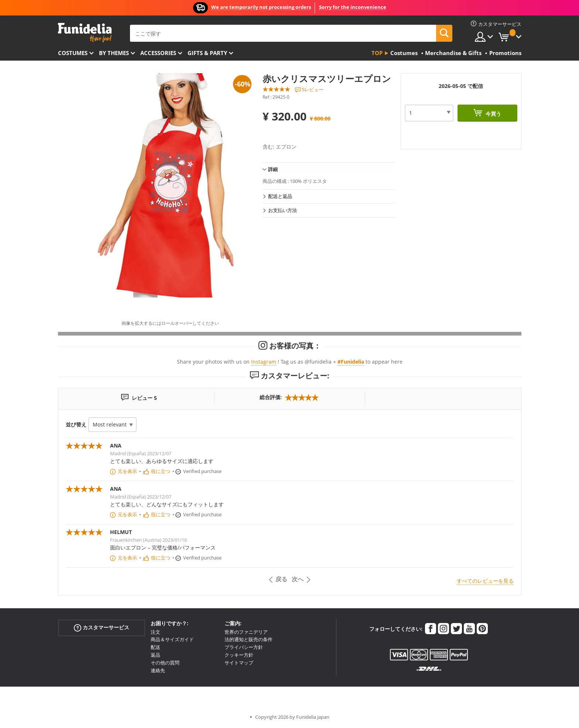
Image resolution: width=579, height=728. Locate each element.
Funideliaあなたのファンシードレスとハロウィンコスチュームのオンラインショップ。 (85, 33)
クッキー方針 (239, 655)
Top (377, 53)
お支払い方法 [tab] (282, 210)
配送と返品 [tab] (280, 196)
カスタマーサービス (102, 627)
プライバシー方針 (244, 647)
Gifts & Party (207, 53)
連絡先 (158, 670)
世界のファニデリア (246, 632)
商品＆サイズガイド (172, 639)
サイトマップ (239, 663)
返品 (155, 655)
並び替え (76, 424)
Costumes (73, 53)
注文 (155, 632)
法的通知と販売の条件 (249, 639)
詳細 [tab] (273, 169)
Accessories (158, 53)
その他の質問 (165, 663)
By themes (114, 53)
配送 (155, 647)
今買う (493, 114)
